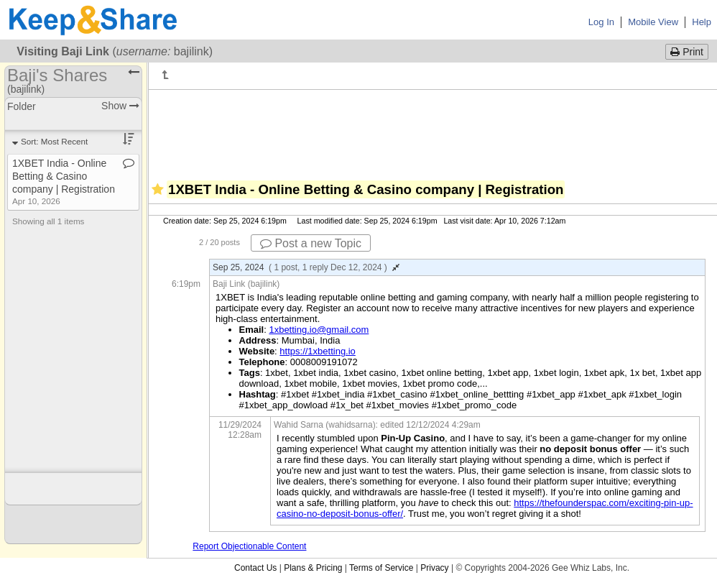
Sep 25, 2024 (306, 267)
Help (702, 22)
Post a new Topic (311, 243)
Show (120, 106)
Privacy (434, 568)
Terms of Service (381, 568)
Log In (601, 22)
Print (687, 52)
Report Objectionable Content (249, 546)
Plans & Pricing (313, 568)
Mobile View (653, 22)
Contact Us (255, 568)
